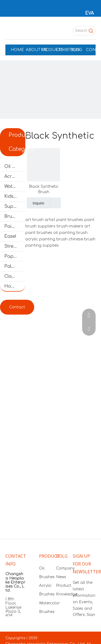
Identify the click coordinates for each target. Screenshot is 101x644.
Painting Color (15, 226)
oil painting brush (70, 233)
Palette (12, 266)
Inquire (36, 203)
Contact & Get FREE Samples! (17, 310)
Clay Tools (15, 276)
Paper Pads (15, 256)
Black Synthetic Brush (44, 189)
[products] (50, 111)
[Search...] (80, 31)
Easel (10, 236)
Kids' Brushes (15, 196)
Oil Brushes (15, 166)
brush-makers (70, 226)
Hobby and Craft (15, 286)
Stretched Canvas (15, 246)
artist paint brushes (64, 220)
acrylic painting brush (46, 239)
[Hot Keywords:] (91, 31)
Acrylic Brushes (15, 176)
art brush (34, 220)
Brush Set (15, 216)
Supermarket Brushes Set (15, 206)
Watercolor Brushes (15, 186)
